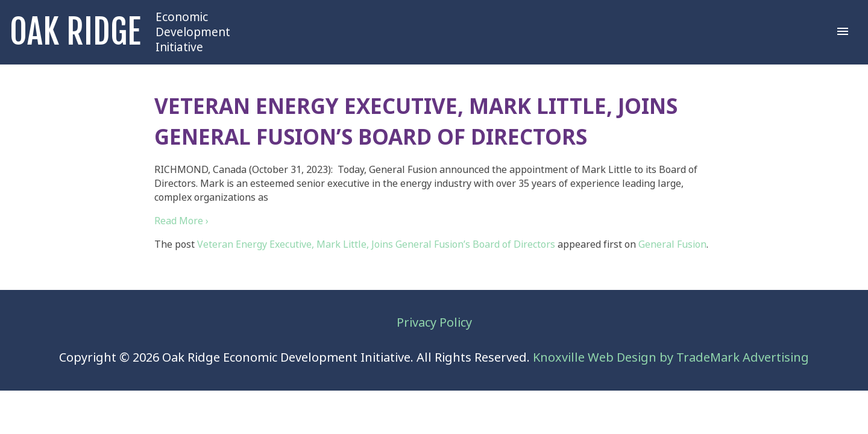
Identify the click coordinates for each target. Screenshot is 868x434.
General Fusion (672, 244)
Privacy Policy (434, 323)
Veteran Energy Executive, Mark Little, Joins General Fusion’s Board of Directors (376, 244)
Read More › (181, 221)
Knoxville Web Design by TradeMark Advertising (671, 358)
